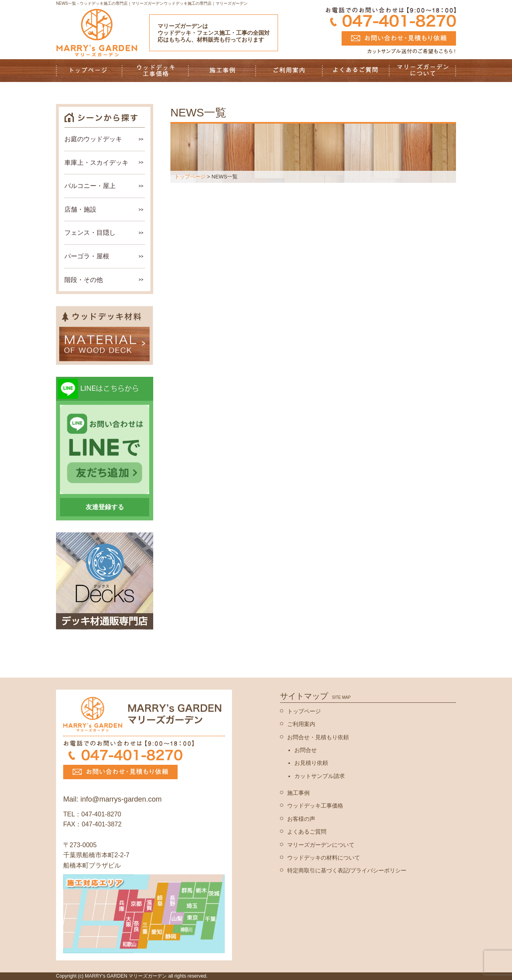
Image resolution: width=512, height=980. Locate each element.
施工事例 (298, 793)
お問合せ (306, 750)
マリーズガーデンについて (321, 845)
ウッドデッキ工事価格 (315, 806)
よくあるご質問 (307, 832)
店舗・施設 (80, 209)
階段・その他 (84, 280)
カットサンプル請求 (320, 776)
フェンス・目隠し (90, 233)
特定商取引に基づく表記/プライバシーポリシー (347, 870)
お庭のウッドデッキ (93, 139)
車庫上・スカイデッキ (96, 163)
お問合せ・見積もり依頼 (318, 737)
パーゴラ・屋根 (87, 256)
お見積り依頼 (311, 763)
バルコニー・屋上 (90, 186)
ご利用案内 (301, 724)
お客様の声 (301, 819)
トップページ (190, 177)
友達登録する (105, 507)
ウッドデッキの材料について (324, 858)
